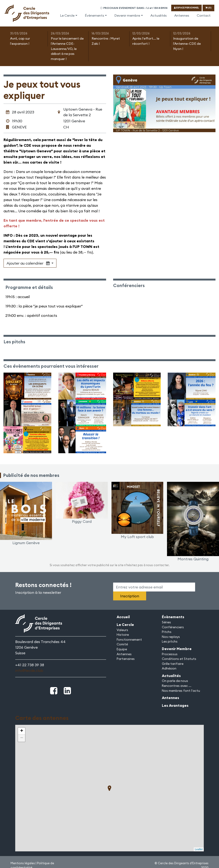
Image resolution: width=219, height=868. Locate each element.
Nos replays (171, 637)
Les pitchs (170, 641)
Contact (204, 15)
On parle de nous (175, 681)
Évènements (95, 15)
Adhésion (169, 668)
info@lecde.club (29, 670)
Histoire (123, 635)
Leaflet (199, 849)
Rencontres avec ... (177, 686)
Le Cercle (67, 15)
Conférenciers (173, 627)
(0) (208, 8)
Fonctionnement (129, 640)
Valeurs (122, 630)
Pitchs (167, 632)
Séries (166, 622)
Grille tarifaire (173, 664)
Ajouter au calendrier (29, 263)
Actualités (159, 15)
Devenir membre (127, 15)
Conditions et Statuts (179, 659)
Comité (122, 644)
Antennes (182, 15)
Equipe (122, 649)
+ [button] (22, 731)
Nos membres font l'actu (181, 691)
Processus (170, 654)
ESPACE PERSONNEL (186, 8)
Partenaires (126, 659)
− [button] (22, 738)
